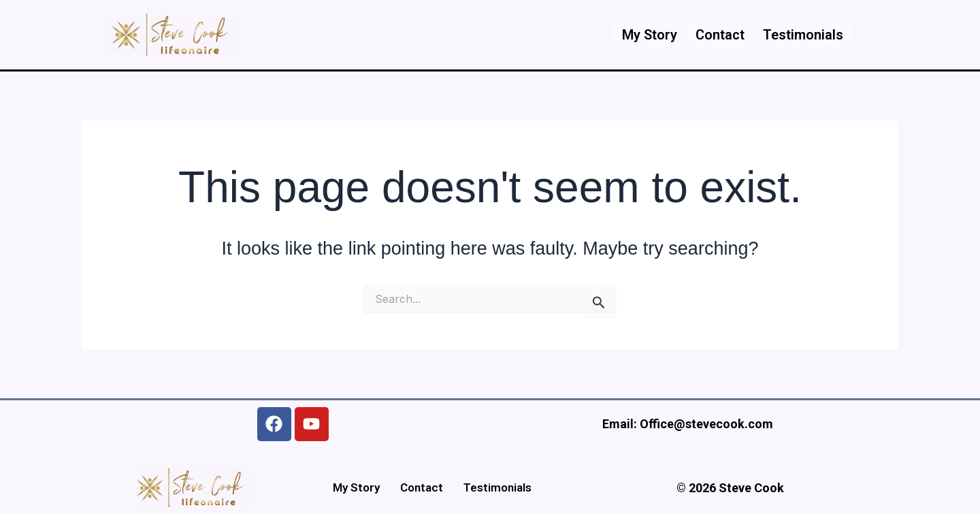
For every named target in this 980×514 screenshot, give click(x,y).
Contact (717, 35)
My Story (645, 35)
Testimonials (802, 35)
